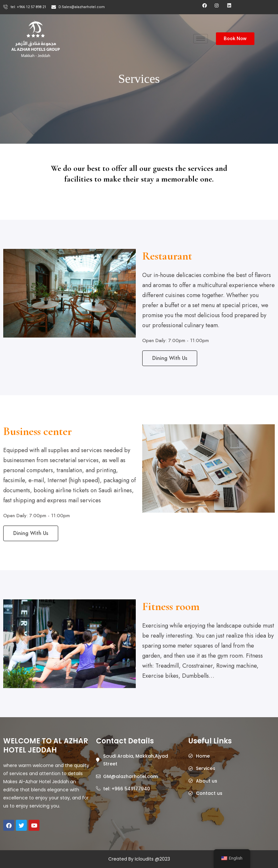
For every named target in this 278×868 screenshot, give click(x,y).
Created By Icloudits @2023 (139, 859)
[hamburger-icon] (201, 39)
